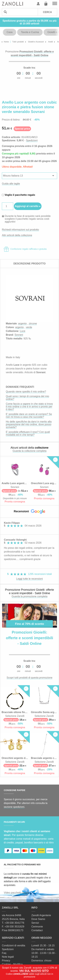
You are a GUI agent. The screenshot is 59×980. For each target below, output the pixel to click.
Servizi (35, 923)
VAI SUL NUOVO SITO (34, 971)
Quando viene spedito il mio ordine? (26, 392)
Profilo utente (38, 4)
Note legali (8, 957)
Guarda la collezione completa (29, 451)
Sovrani (19, 335)
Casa (10, 32)
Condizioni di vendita (14, 945)
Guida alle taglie (11, 184)
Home (6, 42)
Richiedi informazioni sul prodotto (20, 230)
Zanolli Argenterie (41, 915)
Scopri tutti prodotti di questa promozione (29, 678)
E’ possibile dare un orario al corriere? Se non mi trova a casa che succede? (29, 416)
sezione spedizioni (14, 807)
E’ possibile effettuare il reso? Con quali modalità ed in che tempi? (28, 433)
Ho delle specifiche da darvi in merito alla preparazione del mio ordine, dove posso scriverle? (29, 424)
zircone (33, 324)
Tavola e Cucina (30, 32)
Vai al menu (55, 4)
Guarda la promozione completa (30, 596)
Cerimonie (37, 927)
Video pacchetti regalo (16, 893)
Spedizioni (32, 140)
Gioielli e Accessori (36, 42)
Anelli (50, 42)
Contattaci (37, 930)
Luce (23, 331)
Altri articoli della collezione (17, 235)
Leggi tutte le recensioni (29, 579)
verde (29, 327)
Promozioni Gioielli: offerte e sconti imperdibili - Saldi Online (29, 638)
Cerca (47, 12)
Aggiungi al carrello (27, 206)
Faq (4, 953)
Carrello (46, 4)
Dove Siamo (38, 919)
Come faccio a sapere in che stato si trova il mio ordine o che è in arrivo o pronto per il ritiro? (29, 407)
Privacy (6, 961)
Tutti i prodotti (18, 42)
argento (22, 324)
